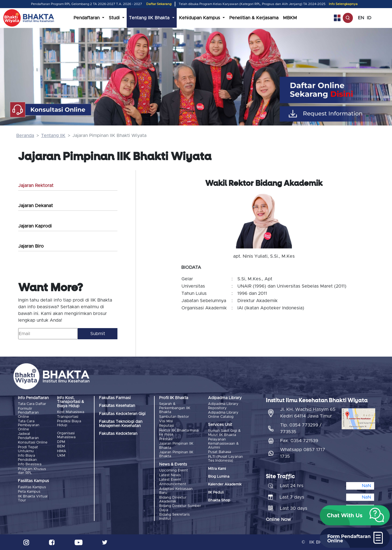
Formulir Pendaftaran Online (28, 413)
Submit (98, 334)
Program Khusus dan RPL (32, 471)
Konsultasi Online (33, 443)
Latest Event (170, 480)
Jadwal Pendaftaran (28, 436)
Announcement (173, 484)
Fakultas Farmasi (115, 398)
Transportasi (68, 417)
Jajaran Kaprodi (35, 226)
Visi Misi (166, 421)
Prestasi (166, 439)
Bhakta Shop (219, 500)
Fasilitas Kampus (32, 487)
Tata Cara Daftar (32, 404)
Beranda (25, 136)
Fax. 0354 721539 (299, 441)
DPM (61, 442)
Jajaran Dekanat (36, 206)
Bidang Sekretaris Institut (174, 517)
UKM (61, 456)
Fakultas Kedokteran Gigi (122, 414)
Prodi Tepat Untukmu (28, 449)
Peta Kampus (29, 492)
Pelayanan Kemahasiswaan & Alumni (223, 444)
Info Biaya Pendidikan (27, 458)
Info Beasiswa (30, 464)
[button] (355, 515)
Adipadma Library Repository (223, 406)
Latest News (170, 475)
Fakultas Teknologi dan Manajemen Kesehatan (121, 424)
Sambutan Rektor (174, 417)
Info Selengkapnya (343, 4)
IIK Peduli (216, 493)
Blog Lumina (219, 477)
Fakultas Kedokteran (118, 434)
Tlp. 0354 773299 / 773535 (301, 428)
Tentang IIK (53, 136)
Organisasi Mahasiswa (66, 435)
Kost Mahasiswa (71, 412)
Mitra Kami (217, 469)
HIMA (62, 451)
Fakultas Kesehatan (117, 406)
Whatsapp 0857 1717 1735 (303, 453)
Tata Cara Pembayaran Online (29, 425)
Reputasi (167, 426)
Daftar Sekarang (159, 4)
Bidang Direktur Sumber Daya (180, 508)
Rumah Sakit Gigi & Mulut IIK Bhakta (224, 433)
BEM (61, 446)
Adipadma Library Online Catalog (223, 415)
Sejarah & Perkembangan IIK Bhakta (175, 408)
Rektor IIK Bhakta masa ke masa (179, 432)
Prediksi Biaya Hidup (69, 423)
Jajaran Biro (31, 246)
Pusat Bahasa (219, 452)
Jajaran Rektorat (36, 186)
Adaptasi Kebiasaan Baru (176, 491)
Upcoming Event (173, 470)
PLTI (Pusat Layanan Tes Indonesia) (225, 459)
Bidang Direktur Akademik (173, 499)
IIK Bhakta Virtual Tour (33, 498)
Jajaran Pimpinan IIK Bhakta (176, 446)
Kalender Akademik (225, 484)
